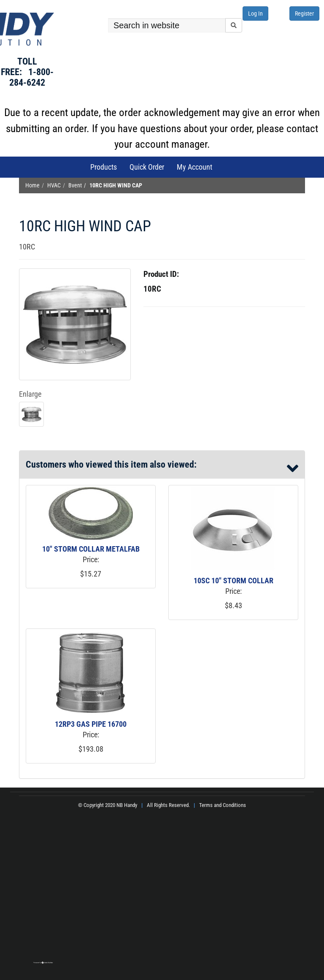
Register (304, 14)
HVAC (54, 185)
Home (32, 185)
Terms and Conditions (223, 805)
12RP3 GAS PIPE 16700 (91, 724)
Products (104, 167)
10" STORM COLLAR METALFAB (91, 549)
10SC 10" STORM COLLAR (234, 581)
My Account (194, 167)
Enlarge (30, 394)
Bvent (75, 185)
